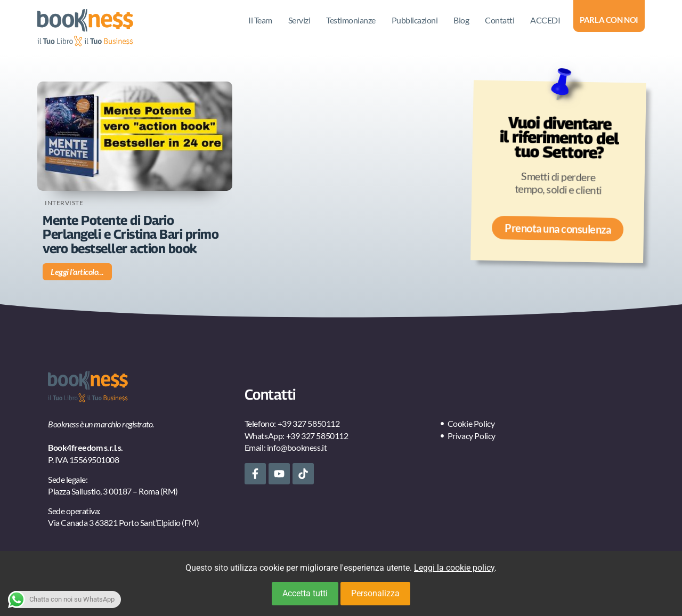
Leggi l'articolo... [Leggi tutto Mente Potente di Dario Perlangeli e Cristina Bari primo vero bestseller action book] (77, 271)
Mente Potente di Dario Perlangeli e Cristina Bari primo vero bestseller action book (131, 234)
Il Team (260, 20)
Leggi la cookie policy (454, 568)
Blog (461, 20)
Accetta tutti (305, 593)
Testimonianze (351, 20)
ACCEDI (545, 20)
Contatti (500, 20)
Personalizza (375, 593)
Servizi (299, 20)
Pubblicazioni (415, 20)
